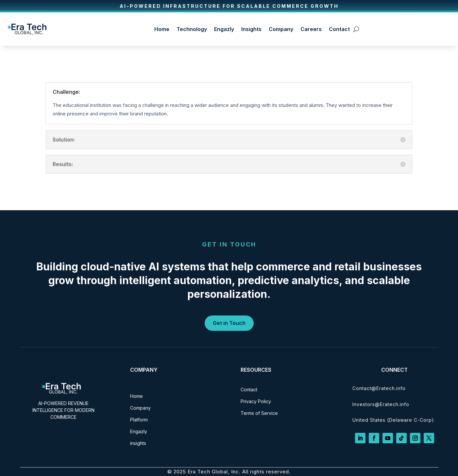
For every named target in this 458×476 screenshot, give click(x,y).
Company (281, 29)
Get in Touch (229, 323)
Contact (339, 29)
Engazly (224, 29)
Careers (311, 29)
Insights (251, 29)
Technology (192, 29)
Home (162, 29)
